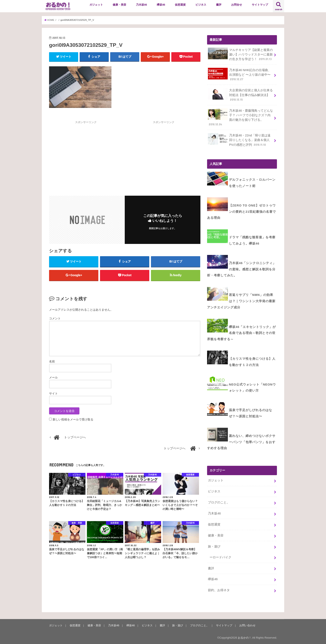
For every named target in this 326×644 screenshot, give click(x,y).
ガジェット (96, 5)
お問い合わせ (247, 625)
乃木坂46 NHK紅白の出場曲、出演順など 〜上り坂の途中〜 (239, 75)
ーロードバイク (220, 557)
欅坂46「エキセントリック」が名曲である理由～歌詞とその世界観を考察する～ (242, 333)
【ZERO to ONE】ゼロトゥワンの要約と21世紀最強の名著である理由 (242, 212)
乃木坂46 (141, 5)
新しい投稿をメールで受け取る (73, 419)
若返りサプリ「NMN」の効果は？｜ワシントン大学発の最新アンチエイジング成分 (241, 301)
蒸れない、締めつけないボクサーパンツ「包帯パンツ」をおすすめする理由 (241, 442)
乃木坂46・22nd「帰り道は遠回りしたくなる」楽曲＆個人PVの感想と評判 (239, 140)
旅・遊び (214, 546)
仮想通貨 (180, 5)
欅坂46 (161, 5)
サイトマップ (260, 5)
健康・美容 (119, 5)
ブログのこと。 (219, 502)
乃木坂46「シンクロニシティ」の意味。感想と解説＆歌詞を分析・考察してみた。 (242, 269)
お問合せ (237, 5)
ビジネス (201, 5)
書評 (219, 5)
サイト (53, 393)
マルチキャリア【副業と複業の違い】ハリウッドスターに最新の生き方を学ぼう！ (240, 54)
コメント (55, 318)
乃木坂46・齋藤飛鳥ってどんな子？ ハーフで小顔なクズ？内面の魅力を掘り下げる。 (240, 117)
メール (53, 377)
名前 (52, 361)
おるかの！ (245, 638)
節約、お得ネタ (219, 590)
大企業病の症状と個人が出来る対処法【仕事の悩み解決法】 (240, 95)
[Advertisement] (86, 153)
